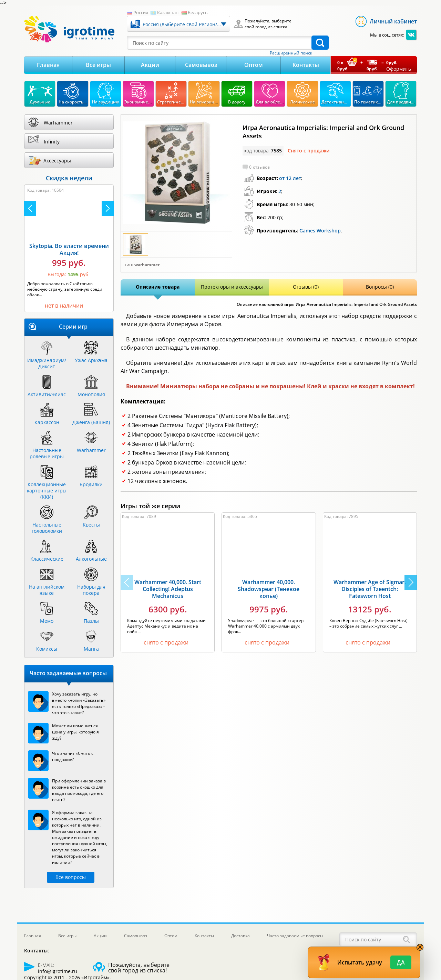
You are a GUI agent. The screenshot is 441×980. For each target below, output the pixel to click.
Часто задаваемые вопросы (295, 936)
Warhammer (147, 265)
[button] (411, 582)
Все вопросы (71, 877)
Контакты (306, 65)
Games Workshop (320, 231)
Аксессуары (57, 161)
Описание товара (158, 287)
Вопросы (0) (380, 287)
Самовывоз (201, 65)
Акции (150, 65)
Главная (48, 65)
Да (401, 962)
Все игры (98, 65)
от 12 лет (290, 178)
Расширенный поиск (291, 53)
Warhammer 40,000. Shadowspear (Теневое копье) (269, 589)
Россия (141, 12)
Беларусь (198, 12)
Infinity (52, 142)
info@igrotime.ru (58, 971)
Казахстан (168, 12)
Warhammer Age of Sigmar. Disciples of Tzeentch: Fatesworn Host (370, 589)
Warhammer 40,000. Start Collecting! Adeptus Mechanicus (168, 589)
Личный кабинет (393, 21)
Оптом (254, 65)
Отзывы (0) (306, 287)
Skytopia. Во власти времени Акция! (69, 249)
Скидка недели (69, 178)
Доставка (240, 936)
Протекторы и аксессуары (232, 287)
